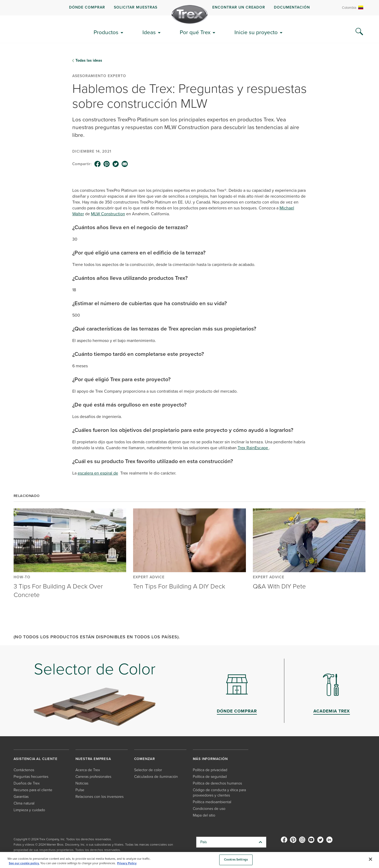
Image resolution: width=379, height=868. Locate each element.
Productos (106, 32)
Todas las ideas (89, 61)
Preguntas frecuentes (31, 777)
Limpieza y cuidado (29, 810)
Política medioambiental (212, 802)
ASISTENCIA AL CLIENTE (36, 759)
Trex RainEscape (253, 448)
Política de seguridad (210, 777)
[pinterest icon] (107, 164)
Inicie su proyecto (256, 32)
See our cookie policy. (24, 863)
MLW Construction (108, 214)
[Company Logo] (190, 14)
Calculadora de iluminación (156, 777)
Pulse (80, 790)
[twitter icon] (116, 164)
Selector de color (148, 770)
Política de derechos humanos (217, 783)
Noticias (82, 783)
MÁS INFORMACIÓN (210, 759)
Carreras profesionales (93, 777)
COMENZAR (145, 759)
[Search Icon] (359, 32)
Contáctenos (24, 770)
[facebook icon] (98, 164)
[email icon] (125, 164)
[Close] (370, 859)
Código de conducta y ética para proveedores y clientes (219, 793)
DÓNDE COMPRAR (87, 7)
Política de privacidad (210, 770)
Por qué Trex (195, 32)
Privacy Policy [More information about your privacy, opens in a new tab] (127, 863)
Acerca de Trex (88, 770)
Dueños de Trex (27, 783)
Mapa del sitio (204, 815)
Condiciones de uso (209, 809)
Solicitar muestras (136, 7)
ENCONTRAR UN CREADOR (239, 7)
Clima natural (24, 803)
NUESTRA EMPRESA (93, 759)
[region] (189, 860)
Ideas (149, 32)
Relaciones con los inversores (99, 797)
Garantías (21, 797)
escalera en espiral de (98, 473)
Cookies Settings (236, 860)
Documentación (292, 7)
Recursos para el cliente (33, 790)
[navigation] (189, 8)
